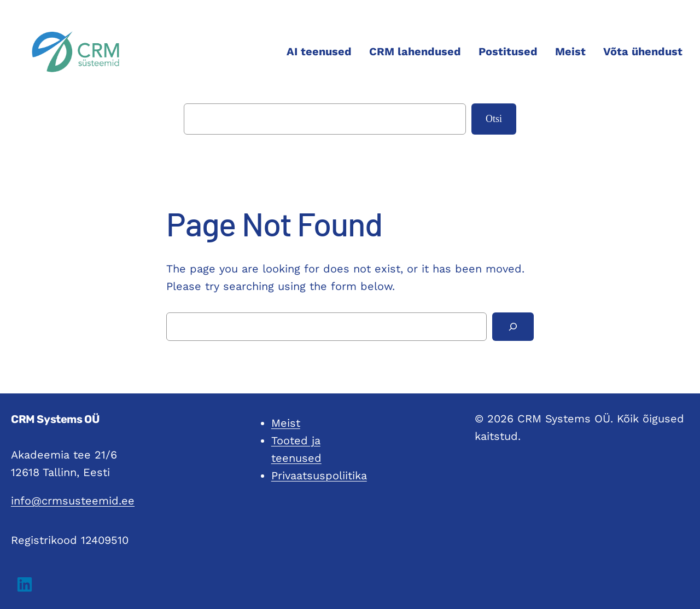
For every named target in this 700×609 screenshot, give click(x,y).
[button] (25, 584)
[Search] (513, 327)
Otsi (494, 119)
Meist (286, 423)
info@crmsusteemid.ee (73, 501)
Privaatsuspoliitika (319, 475)
